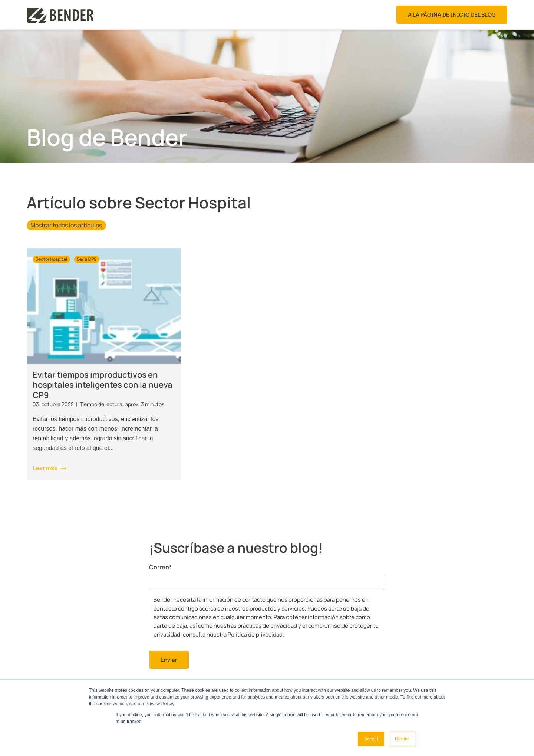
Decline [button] (402, 739)
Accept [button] (371, 739)
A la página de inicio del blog (452, 15)
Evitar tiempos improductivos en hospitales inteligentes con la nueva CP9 (103, 385)
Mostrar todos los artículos (66, 225)
